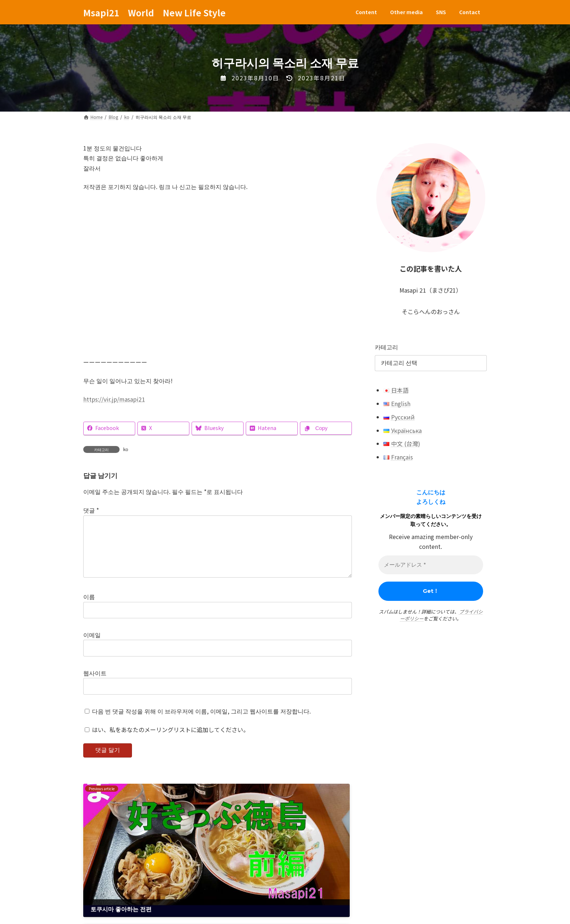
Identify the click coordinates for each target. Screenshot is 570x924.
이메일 (92, 646)
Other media (146, 891)
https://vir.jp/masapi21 (114, 399)
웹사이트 (95, 684)
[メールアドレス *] (431, 565)
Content (102, 891)
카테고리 (386, 347)
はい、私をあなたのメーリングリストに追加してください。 (167, 741)
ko (126, 449)
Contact (216, 891)
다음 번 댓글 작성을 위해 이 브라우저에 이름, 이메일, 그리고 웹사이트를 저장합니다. (201, 723)
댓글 (91, 510)
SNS (183, 891)
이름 (89, 608)
